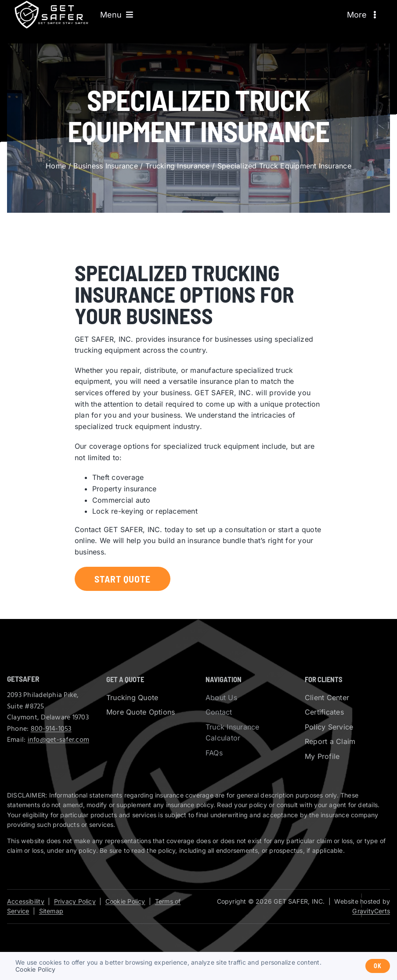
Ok (378, 966)
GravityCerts (371, 911)
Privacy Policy (75, 901)
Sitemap (51, 911)
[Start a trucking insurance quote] (123, 579)
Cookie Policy (125, 901)
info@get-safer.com (58, 740)
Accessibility (26, 901)
